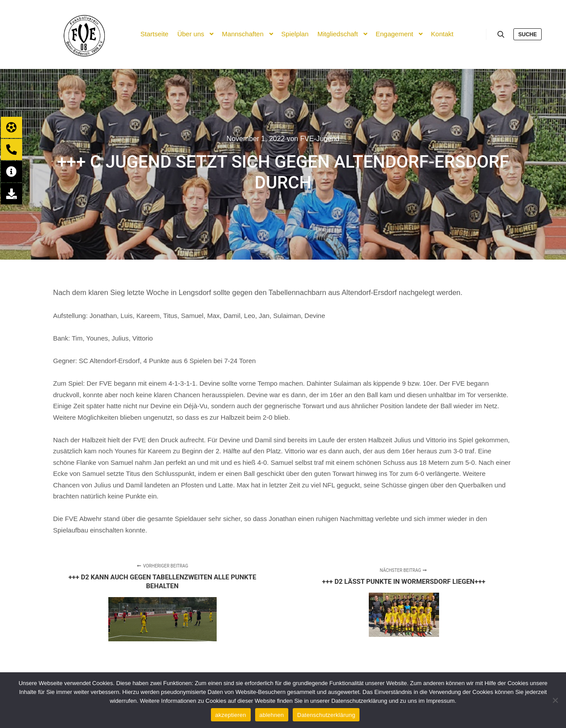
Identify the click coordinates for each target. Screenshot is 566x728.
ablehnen (272, 715)
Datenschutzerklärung (326, 715)
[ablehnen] (555, 700)
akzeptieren (231, 715)
